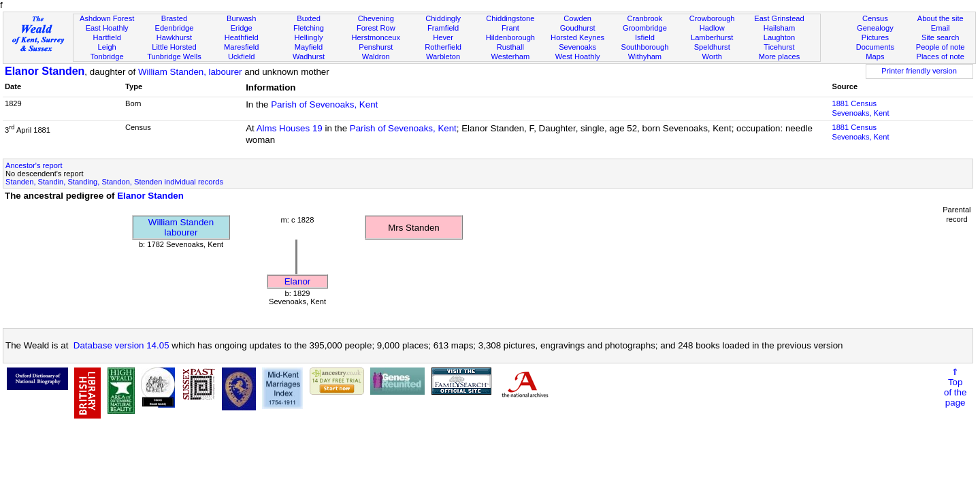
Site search (941, 37)
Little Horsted (174, 47)
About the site (941, 18)
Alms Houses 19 (290, 128)
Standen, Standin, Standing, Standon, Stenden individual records (114, 182)
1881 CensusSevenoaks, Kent (860, 108)
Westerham (511, 56)
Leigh (107, 47)
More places (780, 56)
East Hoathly (107, 28)
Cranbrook (644, 18)
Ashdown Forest (107, 18)
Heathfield (242, 37)
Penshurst (376, 47)
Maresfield (241, 47)
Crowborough (712, 18)
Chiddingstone (510, 18)
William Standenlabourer (181, 227)
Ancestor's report (34, 165)
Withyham (645, 56)
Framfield (443, 28)
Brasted (174, 18)
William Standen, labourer (190, 72)
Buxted (309, 18)
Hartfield (107, 37)
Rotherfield (443, 47)
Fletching (309, 28)
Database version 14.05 (121, 345)
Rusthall (510, 47)
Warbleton (443, 56)
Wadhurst (309, 56)
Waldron (376, 56)
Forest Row (376, 28)
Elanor (298, 281)
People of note (941, 47)
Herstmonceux (376, 37)
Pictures (875, 37)
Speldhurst (712, 47)
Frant (510, 28)
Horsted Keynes (577, 37)
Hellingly (309, 37)
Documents (875, 47)
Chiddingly (443, 18)
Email (941, 28)
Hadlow (712, 28)
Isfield (645, 37)
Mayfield (309, 47)
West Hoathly (578, 56)
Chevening (376, 18)
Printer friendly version (919, 71)
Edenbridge (175, 28)
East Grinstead (779, 18)
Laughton (779, 37)
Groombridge (645, 28)
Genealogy (875, 28)
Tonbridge (107, 56)
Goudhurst (578, 28)
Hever (443, 37)
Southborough (645, 47)
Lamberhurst (712, 37)
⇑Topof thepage (955, 387)
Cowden (577, 18)
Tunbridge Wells (174, 56)
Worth (712, 56)
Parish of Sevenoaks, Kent (324, 104)
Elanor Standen (45, 71)
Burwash (241, 18)
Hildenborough (510, 37)
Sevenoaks (577, 47)
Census (875, 18)
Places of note (940, 56)
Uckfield (242, 56)
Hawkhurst (174, 37)
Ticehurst (779, 47)
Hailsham (779, 28)
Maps (875, 56)
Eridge (242, 28)
